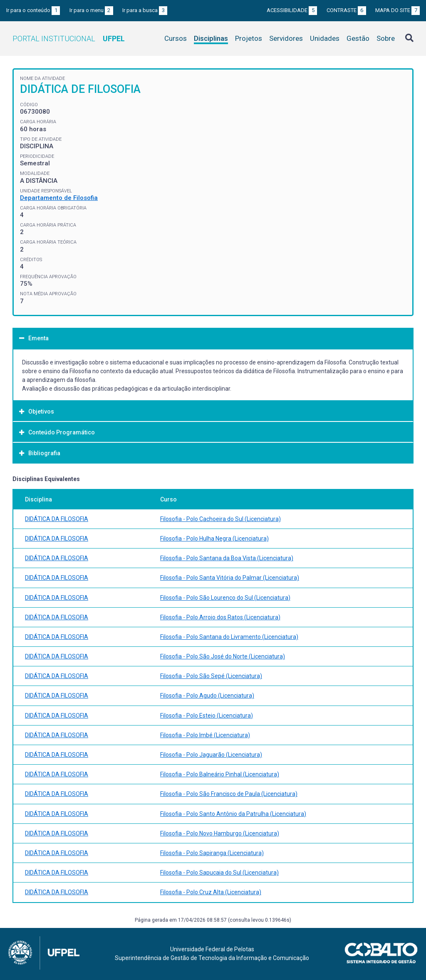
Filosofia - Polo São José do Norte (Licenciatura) (223, 656)
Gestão (358, 38)
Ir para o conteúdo (33, 10)
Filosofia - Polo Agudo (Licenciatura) (207, 696)
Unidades (325, 38)
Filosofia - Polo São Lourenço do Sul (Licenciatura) (225, 598)
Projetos (249, 38)
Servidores (286, 38)
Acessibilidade (292, 10)
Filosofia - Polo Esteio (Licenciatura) (207, 716)
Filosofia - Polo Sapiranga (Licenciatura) (212, 853)
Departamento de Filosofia (59, 198)
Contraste (346, 10)
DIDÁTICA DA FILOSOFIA (57, 519)
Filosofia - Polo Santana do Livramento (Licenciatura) (229, 637)
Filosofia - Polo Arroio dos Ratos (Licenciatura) (220, 617)
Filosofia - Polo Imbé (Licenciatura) (205, 735)
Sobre (386, 38)
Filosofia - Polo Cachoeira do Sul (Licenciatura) (220, 519)
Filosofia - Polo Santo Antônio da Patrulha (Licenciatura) (233, 814)
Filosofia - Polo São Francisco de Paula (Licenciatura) (229, 794)
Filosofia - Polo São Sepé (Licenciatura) (211, 676)
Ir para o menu (91, 10)
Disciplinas (211, 38)
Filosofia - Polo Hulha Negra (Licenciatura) (214, 539)
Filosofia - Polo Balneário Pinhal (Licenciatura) (220, 774)
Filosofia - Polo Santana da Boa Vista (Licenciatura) (227, 558)
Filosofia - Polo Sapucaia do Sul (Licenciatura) (219, 873)
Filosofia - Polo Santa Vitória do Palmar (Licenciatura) (230, 578)
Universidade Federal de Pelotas (212, 949)
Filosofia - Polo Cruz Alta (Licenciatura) (211, 892)
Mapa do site (398, 10)
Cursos (176, 38)
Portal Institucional (69, 39)
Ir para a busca (145, 10)
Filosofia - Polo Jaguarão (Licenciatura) (211, 755)
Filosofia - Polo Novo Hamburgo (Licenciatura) (220, 833)
